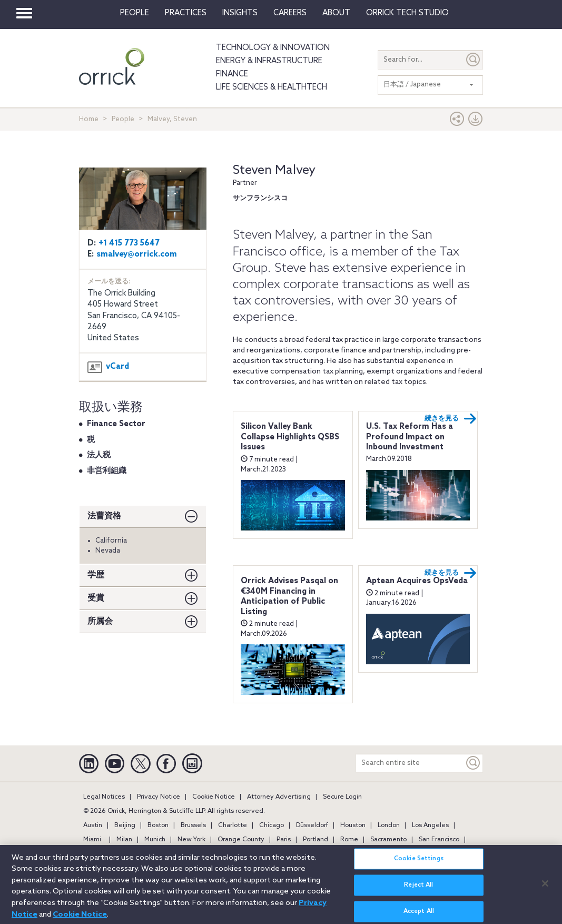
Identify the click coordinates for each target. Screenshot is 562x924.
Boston (158, 825)
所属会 (100, 621)
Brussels (193, 825)
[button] (457, 121)
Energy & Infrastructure (269, 61)
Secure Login (342, 797)
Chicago (272, 825)
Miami (92, 840)
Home (89, 119)
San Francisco (439, 840)
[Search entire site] (410, 763)
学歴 (96, 575)
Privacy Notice (159, 797)
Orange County (241, 840)
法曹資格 (104, 516)
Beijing (125, 825)
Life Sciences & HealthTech (272, 87)
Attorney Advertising (279, 797)
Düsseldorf (312, 825)
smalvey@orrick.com (137, 254)
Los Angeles (430, 825)
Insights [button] (240, 13)
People (135, 13)
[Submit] (474, 60)
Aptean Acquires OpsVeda (417, 581)
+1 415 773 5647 (129, 243)
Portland (315, 840)
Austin (93, 825)
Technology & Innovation (273, 48)
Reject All (418, 892)
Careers (290, 13)
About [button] (336, 13)
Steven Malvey (274, 170)
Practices (186, 13)
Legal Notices (104, 797)
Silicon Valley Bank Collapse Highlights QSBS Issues (290, 437)
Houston (353, 825)
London (389, 825)
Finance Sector (116, 424)
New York (191, 840)
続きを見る (451, 419)
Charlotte (233, 825)
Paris (284, 840)
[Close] (545, 890)
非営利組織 (107, 471)
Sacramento (388, 840)
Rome (349, 840)
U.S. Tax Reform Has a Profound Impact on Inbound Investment (410, 437)
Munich (155, 840)
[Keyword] (474, 763)
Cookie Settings (419, 866)
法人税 (99, 455)
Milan (124, 840)
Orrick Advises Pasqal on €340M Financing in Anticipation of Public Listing (289, 597)
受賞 (96, 598)
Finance (232, 74)
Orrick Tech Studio (407, 13)
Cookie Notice (214, 797)
